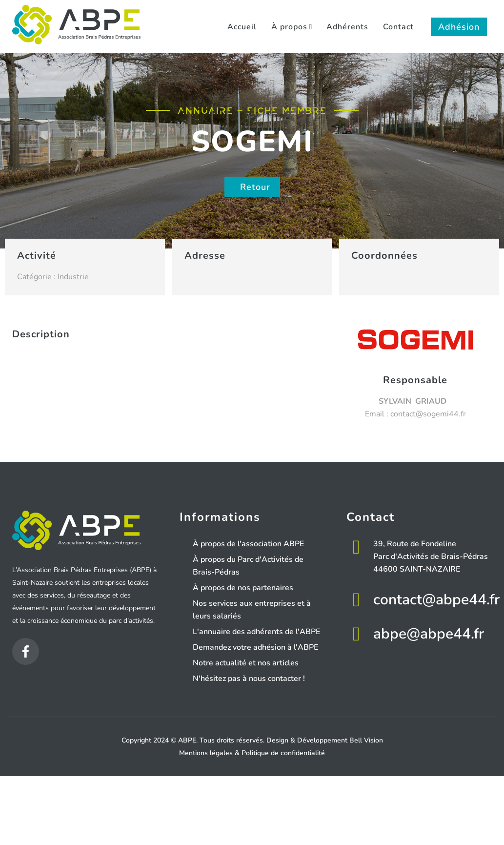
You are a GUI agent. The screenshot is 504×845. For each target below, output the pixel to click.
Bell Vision (366, 740)
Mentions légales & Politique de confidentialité (252, 753)
